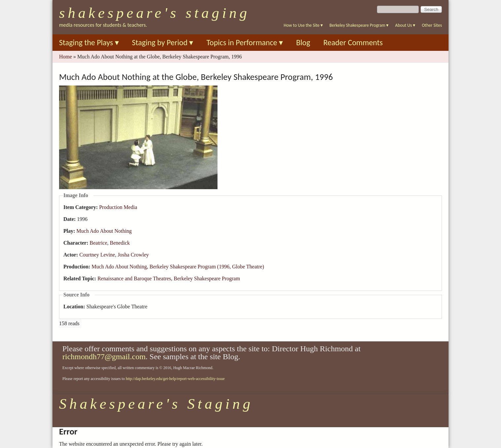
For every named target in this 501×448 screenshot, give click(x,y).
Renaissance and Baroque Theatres (134, 278)
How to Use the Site (303, 25)
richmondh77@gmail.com (104, 357)
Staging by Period (163, 42)
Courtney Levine (97, 255)
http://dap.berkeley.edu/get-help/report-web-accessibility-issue (175, 379)
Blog (303, 42)
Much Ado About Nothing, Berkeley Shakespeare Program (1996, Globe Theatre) (178, 267)
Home (66, 57)
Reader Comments (353, 42)
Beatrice (99, 243)
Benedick (120, 243)
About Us (405, 25)
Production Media (118, 207)
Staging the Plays (89, 42)
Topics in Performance (245, 42)
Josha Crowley (133, 255)
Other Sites (432, 25)
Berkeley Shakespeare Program (359, 25)
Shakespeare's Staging (154, 13)
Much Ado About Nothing (104, 231)
